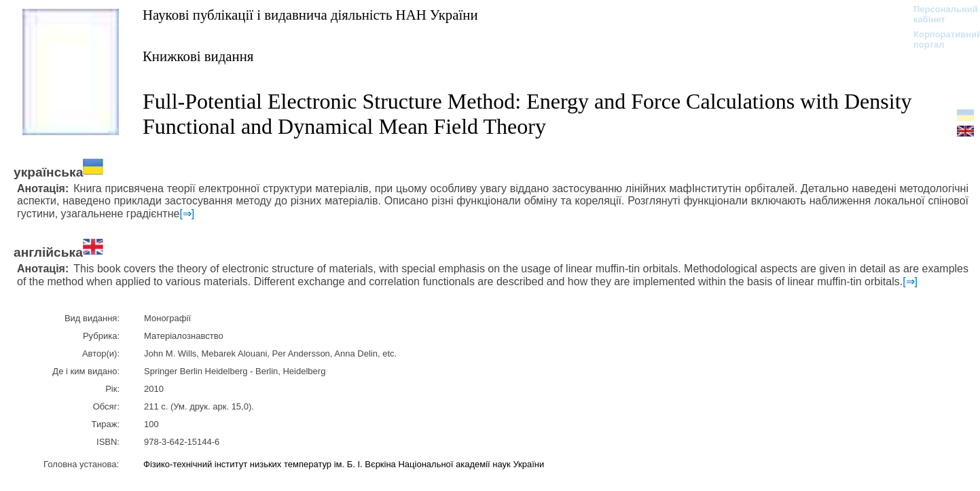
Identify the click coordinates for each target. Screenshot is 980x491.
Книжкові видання (198, 56)
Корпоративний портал (939, 39)
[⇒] (187, 214)
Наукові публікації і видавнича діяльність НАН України (310, 15)
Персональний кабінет (939, 14)
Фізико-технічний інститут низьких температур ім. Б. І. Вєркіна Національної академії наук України (344, 464)
